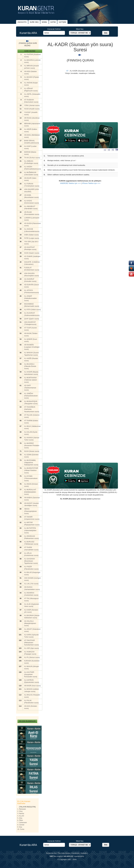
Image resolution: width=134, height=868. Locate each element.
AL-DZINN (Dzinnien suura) (31, 456)
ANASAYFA (22, 22)
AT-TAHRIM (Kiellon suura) (31, 422)
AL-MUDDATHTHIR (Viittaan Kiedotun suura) (31, 470)
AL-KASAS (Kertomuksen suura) (32, 202)
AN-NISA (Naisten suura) (30, 73)
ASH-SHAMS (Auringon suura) (33, 579)
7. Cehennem (22, 823)
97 (67, 71)
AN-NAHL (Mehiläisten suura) (32, 136)
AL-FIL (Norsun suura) (32, 657)
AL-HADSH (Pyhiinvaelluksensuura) (33, 168)
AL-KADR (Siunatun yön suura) (31, 611)
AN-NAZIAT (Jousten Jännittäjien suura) (32, 504)
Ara (106, 33)
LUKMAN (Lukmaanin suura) (32, 219)
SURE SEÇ (34, 22)
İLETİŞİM (62, 22)
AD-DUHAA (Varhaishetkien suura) (32, 588)
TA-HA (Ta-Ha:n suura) (32, 158)
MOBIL (44, 22)
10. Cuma (21, 829)
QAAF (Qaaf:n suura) (32, 319)
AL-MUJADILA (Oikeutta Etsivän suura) (30, 366)
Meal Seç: (80, 29)
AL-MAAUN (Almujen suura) (32, 668)
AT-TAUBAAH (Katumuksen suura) (31, 101)
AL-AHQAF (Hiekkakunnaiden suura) (30, 298)
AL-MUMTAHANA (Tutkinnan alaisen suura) (31, 380)
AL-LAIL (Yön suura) (31, 584)
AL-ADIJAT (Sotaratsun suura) (32, 630)
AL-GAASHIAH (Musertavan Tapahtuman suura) (31, 561)
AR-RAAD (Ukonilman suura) (32, 119)
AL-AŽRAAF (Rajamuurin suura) (31, 90)
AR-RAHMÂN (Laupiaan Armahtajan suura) (32, 347)
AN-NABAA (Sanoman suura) (32, 499)
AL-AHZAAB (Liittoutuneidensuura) (32, 230)
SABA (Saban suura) (31, 235)
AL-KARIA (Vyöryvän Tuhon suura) (31, 636)
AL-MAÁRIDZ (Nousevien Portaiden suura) (32, 446)
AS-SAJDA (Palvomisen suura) (33, 225)
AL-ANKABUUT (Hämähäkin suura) (31, 208)
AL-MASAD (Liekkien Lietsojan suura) (32, 690)
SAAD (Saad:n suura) (32, 253)
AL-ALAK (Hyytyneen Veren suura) (32, 605)
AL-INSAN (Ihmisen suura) (31, 485)
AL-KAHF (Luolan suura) (30, 147)
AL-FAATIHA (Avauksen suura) (33, 56)
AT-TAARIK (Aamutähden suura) (31, 549)
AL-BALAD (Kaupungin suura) (32, 574)
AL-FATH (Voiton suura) (33, 310)
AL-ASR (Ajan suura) (32, 648)
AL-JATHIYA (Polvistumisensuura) (32, 291)
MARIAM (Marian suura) (30, 153)
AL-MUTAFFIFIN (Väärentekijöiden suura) (30, 530)
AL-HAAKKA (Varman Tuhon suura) (32, 439)
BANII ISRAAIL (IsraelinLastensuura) (32, 142)
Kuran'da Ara (51, 853)
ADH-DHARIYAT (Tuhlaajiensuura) (30, 323)
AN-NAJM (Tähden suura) (31, 335)
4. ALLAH (21, 816)
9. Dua (20, 827)
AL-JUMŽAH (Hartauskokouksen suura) (31, 396)
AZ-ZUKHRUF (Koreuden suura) (30, 280)
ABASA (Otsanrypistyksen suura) (30, 511)
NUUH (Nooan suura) (32, 451)
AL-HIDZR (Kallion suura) (31, 130)
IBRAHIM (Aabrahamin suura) (32, 125)
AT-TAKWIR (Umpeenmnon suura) (32, 518)
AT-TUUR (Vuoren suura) (31, 329)
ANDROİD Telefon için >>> (70, 183)
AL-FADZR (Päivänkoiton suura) (31, 568)
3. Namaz (21, 814)
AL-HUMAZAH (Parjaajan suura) (30, 653)
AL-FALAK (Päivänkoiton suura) (31, 702)
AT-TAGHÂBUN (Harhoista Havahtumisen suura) (32, 409)
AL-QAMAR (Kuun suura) (31, 340)
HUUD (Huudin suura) (32, 109)
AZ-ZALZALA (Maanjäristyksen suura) (30, 623)
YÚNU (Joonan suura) (32, 105)
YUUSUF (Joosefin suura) (31, 113)
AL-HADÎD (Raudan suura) (31, 360)
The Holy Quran (64, 853)
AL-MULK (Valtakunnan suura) (32, 427)
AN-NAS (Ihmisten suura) (31, 707)
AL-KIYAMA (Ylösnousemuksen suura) (31, 478)
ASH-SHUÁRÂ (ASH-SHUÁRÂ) (32, 190)
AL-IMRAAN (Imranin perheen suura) (32, 67)
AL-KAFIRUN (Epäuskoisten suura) (32, 681)
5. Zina (20, 818)
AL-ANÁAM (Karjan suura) (31, 84)
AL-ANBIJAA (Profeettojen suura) (31, 162)
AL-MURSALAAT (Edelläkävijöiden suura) (30, 492)
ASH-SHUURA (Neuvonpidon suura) (32, 275)
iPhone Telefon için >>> (91, 183)
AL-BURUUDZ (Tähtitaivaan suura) (31, 543)
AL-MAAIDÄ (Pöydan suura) (32, 78)
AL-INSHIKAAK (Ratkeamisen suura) (31, 537)
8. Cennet (21, 825)
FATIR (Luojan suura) (32, 238)
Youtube (84, 853)
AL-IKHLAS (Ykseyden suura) (32, 696)
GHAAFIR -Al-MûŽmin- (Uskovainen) (32, 263)
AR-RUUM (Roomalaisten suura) (32, 213)
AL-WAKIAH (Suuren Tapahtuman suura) (32, 354)
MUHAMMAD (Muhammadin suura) (32, 305)
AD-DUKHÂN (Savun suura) (32, 286)
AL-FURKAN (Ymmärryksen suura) (32, 185)
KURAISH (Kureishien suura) (32, 662)
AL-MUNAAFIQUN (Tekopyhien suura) (31, 403)
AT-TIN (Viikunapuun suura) (31, 600)
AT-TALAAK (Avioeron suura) (32, 416)
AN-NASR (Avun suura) (32, 686)
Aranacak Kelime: (54, 29)
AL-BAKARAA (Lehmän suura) (32, 61)
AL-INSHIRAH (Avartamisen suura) (31, 594)
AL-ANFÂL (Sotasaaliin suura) (32, 95)
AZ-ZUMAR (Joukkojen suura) (32, 258)
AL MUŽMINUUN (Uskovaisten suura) (31, 174)
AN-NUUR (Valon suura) (30, 179)
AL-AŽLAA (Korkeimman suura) (31, 554)
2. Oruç (20, 811)
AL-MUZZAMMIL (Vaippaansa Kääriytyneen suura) (31, 463)
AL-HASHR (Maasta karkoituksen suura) (31, 373)
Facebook (75, 853)
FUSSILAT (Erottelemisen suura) (32, 269)
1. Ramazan (22, 809)
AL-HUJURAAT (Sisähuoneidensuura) (32, 314)
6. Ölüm (20, 820)
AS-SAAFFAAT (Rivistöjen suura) (30, 248)
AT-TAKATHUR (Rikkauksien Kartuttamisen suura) (31, 643)
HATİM (53, 22)
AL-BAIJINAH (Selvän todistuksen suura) (32, 617)
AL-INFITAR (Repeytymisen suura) (32, 524)
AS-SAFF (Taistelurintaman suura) (30, 388)
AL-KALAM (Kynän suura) (31, 433)
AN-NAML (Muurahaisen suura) (31, 196)
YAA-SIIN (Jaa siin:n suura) (31, 243)
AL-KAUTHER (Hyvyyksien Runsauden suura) (31, 674)
